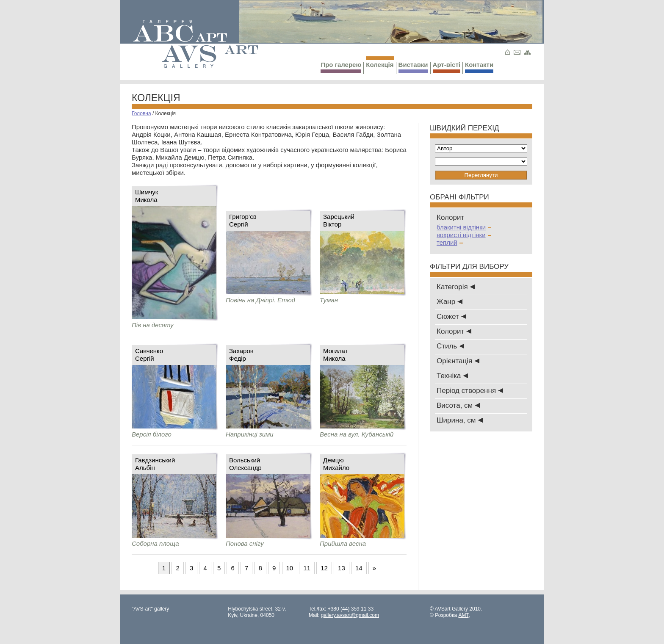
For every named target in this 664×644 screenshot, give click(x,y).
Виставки (413, 67)
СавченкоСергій (149, 355)
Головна (141, 113)
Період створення (470, 391)
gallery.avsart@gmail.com (350, 615)
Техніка (452, 376)
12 (324, 568)
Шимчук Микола (147, 196)
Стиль (450, 346)
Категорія (456, 287)
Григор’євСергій (243, 220)
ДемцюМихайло (336, 464)
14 (359, 568)
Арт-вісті (447, 67)
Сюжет (451, 316)
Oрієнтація (458, 361)
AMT (463, 615)
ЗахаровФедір (241, 355)
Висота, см (458, 405)
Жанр (450, 302)
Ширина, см (460, 420)
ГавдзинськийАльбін (155, 464)
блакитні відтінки (464, 227)
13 (342, 568)
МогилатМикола (336, 355)
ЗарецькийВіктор (339, 220)
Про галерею (341, 67)
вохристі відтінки (464, 235)
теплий (450, 242)
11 (307, 568)
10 (290, 568)
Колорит (454, 331)
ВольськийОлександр (245, 464)
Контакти (479, 67)
